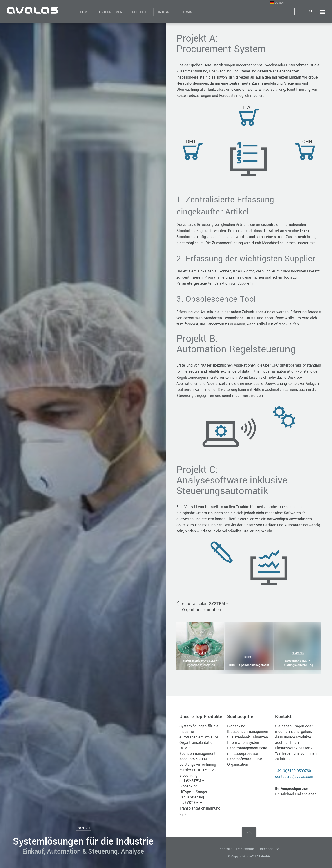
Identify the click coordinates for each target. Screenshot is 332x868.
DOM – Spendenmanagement (249, 665)
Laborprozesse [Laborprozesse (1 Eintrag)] (246, 754)
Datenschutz (269, 849)
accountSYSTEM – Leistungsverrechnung (298, 663)
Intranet (166, 12)
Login (188, 12)
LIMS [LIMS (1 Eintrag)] (259, 759)
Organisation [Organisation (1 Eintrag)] (238, 765)
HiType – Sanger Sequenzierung (193, 795)
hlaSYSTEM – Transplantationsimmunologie (200, 808)
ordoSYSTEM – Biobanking (192, 784)
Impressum (245, 849)
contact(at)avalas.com (294, 777)
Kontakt (226, 849)
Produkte (140, 12)
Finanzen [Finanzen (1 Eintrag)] (261, 737)
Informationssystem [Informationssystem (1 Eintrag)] (244, 743)
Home (85, 12)
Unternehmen (111, 12)
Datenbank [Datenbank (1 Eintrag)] (241, 737)
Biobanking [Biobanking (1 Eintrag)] (236, 726)
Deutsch (278, 3)
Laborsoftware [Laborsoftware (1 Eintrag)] (239, 759)
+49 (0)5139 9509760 (293, 771)
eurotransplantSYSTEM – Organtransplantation (205, 607)
